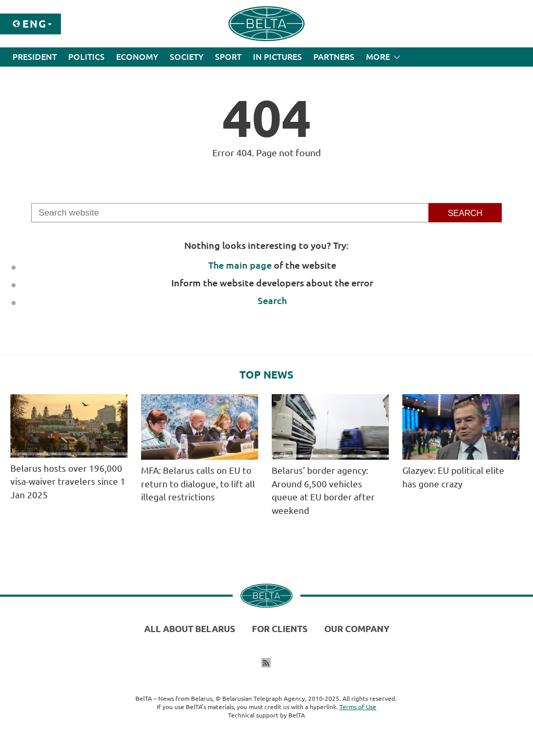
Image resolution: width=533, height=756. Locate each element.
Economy (137, 57)
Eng (35, 24)
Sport (228, 57)
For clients (280, 629)
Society (187, 57)
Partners (334, 57)
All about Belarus (190, 629)
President (35, 57)
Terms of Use (358, 707)
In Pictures (277, 57)
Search (272, 300)
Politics (86, 57)
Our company (357, 629)
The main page (240, 265)
